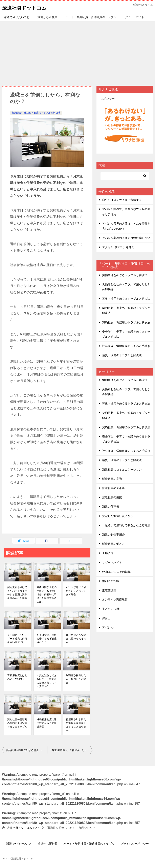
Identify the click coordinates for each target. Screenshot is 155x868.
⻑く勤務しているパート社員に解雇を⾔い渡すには (17, 639)
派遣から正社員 (47, 17)
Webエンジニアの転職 (116, 572)
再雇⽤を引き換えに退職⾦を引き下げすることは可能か (76, 725)
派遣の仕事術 (111, 507)
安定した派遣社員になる (118, 516)
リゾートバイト (134, 17)
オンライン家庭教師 (115, 600)
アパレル (108, 628)
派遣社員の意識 (112, 479)
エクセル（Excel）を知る (118, 247)
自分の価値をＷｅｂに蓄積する (122, 200)
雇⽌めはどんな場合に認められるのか (76, 639)
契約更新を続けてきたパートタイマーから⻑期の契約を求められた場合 (17, 593)
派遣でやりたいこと (17, 17)
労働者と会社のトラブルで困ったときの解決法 (126, 287)
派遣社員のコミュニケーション (122, 470)
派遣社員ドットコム (30, 7)
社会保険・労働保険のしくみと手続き (126, 346)
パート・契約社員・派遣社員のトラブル (91, 17)
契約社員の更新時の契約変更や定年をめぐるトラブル (17, 723)
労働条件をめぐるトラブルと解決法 (125, 275)
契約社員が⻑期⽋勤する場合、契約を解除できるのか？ (27, 750)
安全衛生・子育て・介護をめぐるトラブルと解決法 (126, 334)
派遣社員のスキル (113, 488)
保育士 (106, 618)
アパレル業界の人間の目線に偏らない (126, 238)
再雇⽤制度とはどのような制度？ (17, 677)
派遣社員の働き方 (113, 544)
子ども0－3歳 (111, 609)
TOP (23, 828)
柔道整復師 (109, 590)
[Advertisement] (77, 52)
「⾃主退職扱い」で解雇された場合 (69, 750)
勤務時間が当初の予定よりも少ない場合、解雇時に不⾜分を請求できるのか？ (47, 594)
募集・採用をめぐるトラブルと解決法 (126, 299)
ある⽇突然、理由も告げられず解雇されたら (47, 639)
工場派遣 (108, 553)
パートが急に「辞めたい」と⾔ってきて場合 (76, 591)
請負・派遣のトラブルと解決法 (122, 355)
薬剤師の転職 (111, 581)
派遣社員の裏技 (112, 497)
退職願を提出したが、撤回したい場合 (76, 679)
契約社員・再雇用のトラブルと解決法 (126, 322)
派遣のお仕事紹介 (113, 535)
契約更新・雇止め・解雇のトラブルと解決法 (36, 113)
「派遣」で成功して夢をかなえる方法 (126, 525)
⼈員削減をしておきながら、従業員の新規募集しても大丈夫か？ (47, 681)
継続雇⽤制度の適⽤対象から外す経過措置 (47, 723)
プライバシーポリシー (135, 844)
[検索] (125, 176)
